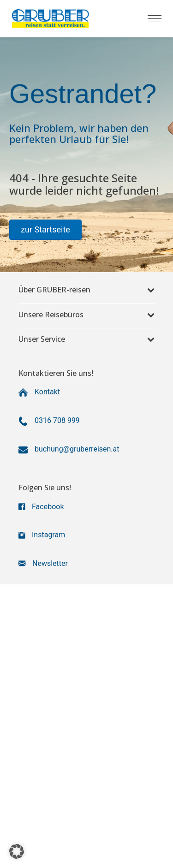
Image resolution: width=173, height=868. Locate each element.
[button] (45, 230)
